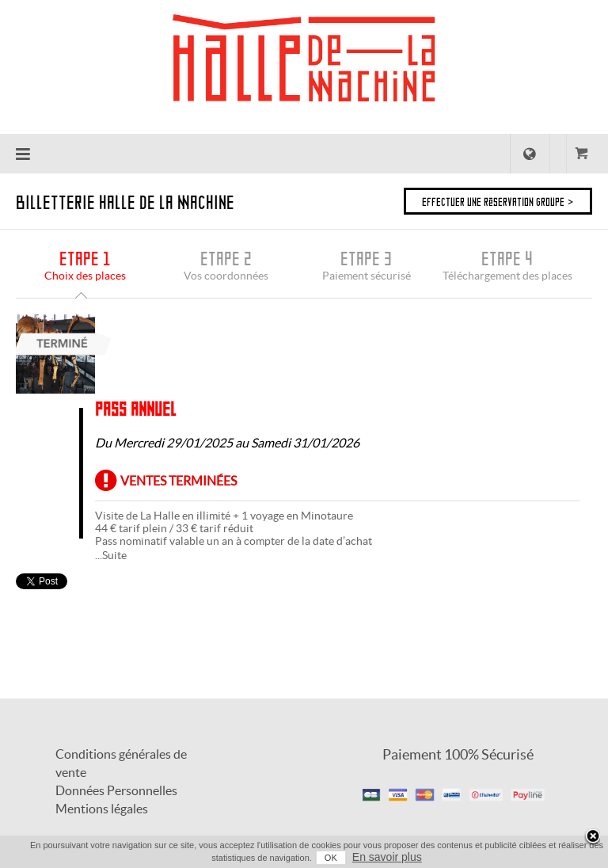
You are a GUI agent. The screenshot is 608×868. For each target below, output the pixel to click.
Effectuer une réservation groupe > (498, 201)
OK (331, 858)
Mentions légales (102, 809)
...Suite (111, 555)
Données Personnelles (116, 790)
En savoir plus (387, 857)
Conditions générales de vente (121, 763)
